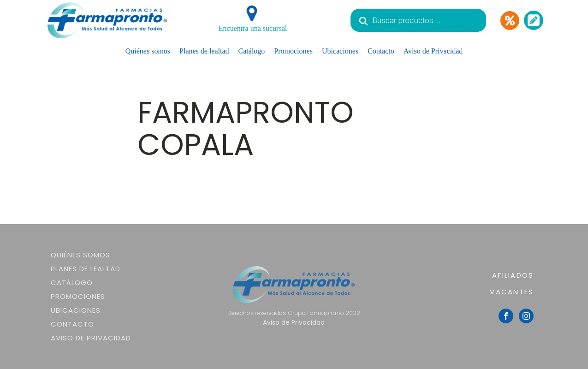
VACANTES (512, 292)
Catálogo (252, 51)
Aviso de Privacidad (433, 51)
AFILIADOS (513, 275)
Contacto (381, 51)
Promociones (293, 51)
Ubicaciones (340, 51)
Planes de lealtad (204, 51)
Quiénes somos (148, 51)
